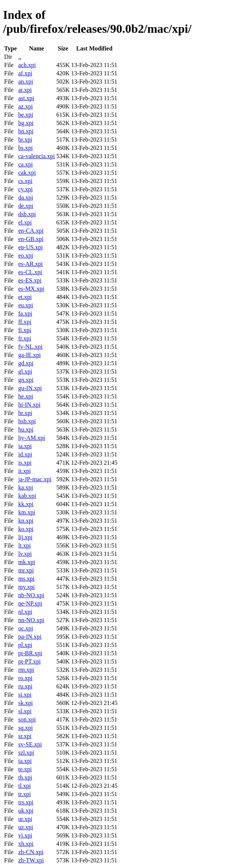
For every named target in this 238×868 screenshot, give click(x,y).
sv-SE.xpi (30, 744)
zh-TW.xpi (31, 860)
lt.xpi (24, 545)
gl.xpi (25, 371)
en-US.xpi (30, 247)
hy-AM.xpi (32, 438)
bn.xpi (26, 131)
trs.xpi (26, 802)
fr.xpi (24, 338)
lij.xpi (25, 537)
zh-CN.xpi (31, 852)
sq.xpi (25, 728)
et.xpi (25, 297)
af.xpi (25, 73)
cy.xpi (25, 189)
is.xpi (25, 463)
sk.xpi (25, 703)
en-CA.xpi (31, 231)
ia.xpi (25, 446)
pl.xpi (25, 645)
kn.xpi (26, 521)
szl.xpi (26, 753)
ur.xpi (25, 819)
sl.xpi (25, 711)
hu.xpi (26, 429)
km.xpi (27, 512)
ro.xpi (25, 678)
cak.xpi (27, 173)
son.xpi (27, 719)
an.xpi (26, 82)
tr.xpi (24, 794)
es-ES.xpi (30, 280)
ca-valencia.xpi (36, 156)
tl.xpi (24, 786)
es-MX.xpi (31, 289)
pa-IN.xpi (30, 637)
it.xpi (24, 471)
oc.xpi (26, 628)
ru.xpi (25, 686)
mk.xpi (27, 562)
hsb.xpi (27, 421)
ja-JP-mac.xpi (35, 479)
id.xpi (25, 454)
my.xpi (26, 587)
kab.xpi (27, 496)
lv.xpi (25, 554)
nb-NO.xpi (31, 595)
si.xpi (25, 695)
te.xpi (25, 769)
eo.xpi (26, 256)
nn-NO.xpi (31, 620)
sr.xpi (25, 736)
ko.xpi (26, 529)
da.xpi (26, 198)
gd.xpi (26, 363)
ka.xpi (26, 487)
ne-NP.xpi (30, 603)
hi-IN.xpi (29, 405)
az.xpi (25, 106)
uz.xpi (26, 827)
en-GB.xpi (31, 239)
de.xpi (26, 206)
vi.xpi (25, 835)
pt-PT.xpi (29, 661)
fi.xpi (24, 330)
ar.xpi (25, 90)
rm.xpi (26, 670)
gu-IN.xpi (30, 388)
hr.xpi (25, 413)
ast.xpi (26, 98)
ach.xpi (27, 65)
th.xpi (25, 777)
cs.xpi (25, 181)
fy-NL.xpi (30, 347)
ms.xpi (26, 579)
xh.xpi (26, 844)
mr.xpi (26, 570)
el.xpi (25, 222)
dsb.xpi (27, 214)
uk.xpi (26, 811)
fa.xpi (25, 313)
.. (20, 57)
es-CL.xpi (30, 272)
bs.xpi (25, 148)
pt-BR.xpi (30, 653)
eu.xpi (26, 305)
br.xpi (25, 140)
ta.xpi (25, 761)
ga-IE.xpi (29, 355)
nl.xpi (25, 612)
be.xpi (26, 115)
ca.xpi (25, 164)
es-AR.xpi (30, 264)
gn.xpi (26, 380)
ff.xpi (25, 322)
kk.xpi (26, 504)
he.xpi (26, 396)
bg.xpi (26, 123)
